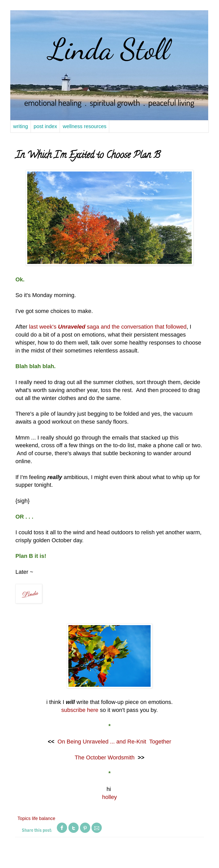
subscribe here (80, 710)
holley (109, 797)
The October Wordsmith (104, 757)
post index (45, 126)
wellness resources (85, 126)
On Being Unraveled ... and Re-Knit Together (114, 742)
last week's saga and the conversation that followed (108, 327)
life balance (44, 818)
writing (21, 126)
